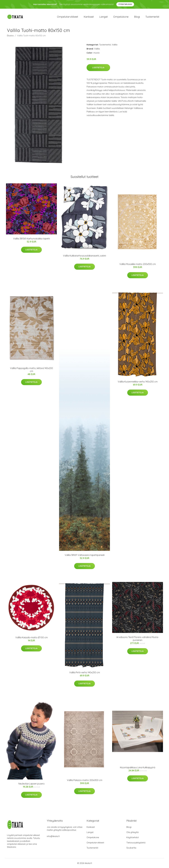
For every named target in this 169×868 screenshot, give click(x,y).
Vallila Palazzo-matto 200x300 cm (85, 780)
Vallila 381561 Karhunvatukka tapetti (31, 239)
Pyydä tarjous (125, 4)
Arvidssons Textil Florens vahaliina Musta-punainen (138, 639)
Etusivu (10, 36)
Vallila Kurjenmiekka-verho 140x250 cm (138, 382)
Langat (103, 17)
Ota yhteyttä (132, 832)
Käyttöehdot (133, 837)
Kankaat (89, 17)
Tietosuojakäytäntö (136, 843)
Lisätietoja (98, 68)
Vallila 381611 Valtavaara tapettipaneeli (85, 555)
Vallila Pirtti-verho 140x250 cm (85, 672)
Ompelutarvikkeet (68, 17)
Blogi (137, 17)
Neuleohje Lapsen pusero (31, 784)
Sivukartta (131, 848)
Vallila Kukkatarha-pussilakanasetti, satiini (84, 256)
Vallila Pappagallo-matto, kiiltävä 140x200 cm (31, 370)
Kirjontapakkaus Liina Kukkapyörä (138, 767)
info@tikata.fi (53, 836)
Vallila (115, 45)
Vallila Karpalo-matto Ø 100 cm (31, 637)
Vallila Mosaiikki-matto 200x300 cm (138, 264)
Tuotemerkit (152, 17)
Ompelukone (121, 17)
